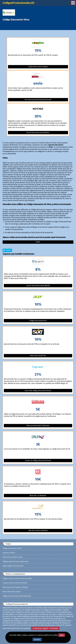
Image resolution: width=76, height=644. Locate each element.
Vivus (38, 242)
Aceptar (37, 639)
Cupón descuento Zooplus (38, 67)
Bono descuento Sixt (38, 356)
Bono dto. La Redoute (38, 496)
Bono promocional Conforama (38, 426)
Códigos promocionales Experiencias (16, 561)
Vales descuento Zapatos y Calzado (15, 587)
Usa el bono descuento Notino (38, 133)
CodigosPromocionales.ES (18, 3)
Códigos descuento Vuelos (12, 548)
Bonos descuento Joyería (12, 592)
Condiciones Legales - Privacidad (45, 628)
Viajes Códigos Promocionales (13, 566)
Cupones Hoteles (9, 553)
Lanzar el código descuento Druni (38, 460)
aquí (62, 635)
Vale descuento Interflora (38, 531)
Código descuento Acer (38, 321)
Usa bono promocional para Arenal (38, 100)
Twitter (7, 250)
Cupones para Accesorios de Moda (15, 583)
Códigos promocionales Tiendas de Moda (17, 578)
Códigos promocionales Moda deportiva (17, 596)
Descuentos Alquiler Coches (13, 557)
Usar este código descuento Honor (38, 391)
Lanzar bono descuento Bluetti (38, 286)
